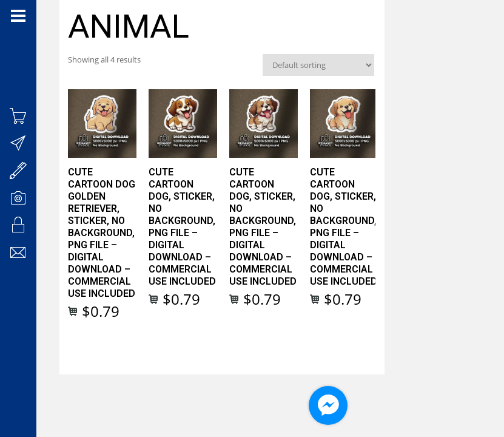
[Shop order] (414, 67)
